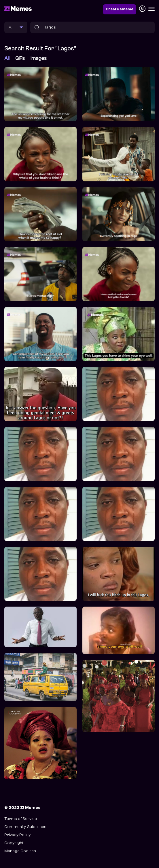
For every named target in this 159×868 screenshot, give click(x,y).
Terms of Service (21, 819)
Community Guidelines (25, 827)
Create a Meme (120, 9)
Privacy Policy (17, 835)
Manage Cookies (20, 851)
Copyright (14, 843)
